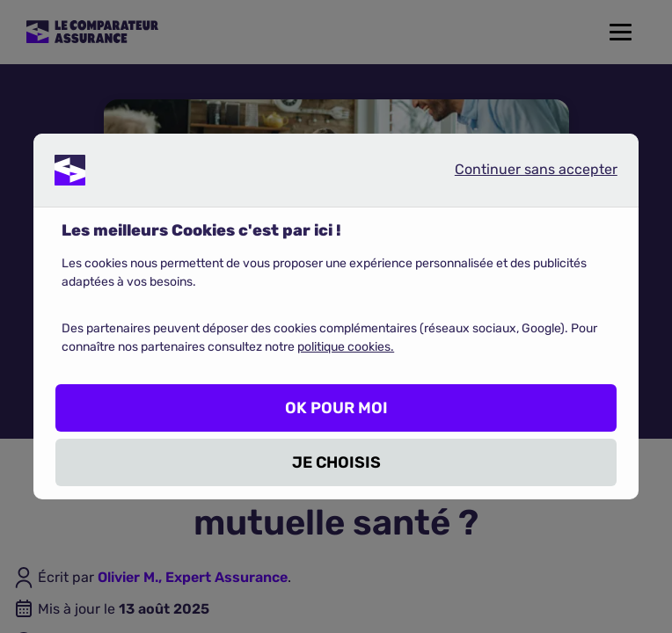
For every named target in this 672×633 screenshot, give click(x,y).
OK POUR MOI (336, 408)
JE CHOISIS (336, 462)
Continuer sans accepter (522, 173)
